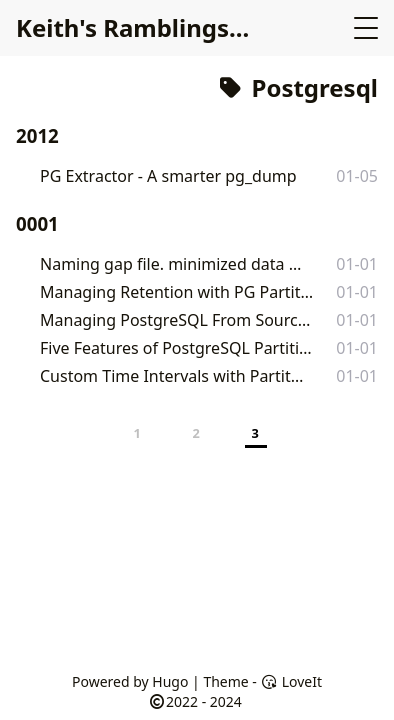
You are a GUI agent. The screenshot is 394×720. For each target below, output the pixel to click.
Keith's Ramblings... (132, 27)
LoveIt (291, 681)
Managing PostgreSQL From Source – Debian (176, 320)
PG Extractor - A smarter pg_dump (168, 176)
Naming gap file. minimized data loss (171, 264)
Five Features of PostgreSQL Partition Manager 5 (178, 348)
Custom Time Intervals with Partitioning (173, 376)
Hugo (170, 681)
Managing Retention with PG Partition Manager (178, 292)
